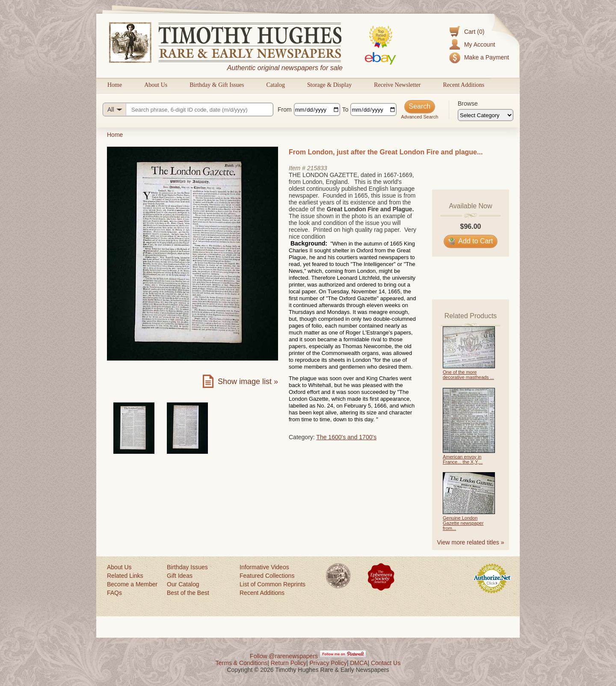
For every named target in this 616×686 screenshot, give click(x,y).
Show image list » (248, 381)
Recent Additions (463, 85)
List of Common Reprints (272, 584)
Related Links (125, 576)
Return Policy (289, 663)
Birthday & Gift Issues (217, 85)
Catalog (275, 85)
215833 (317, 168)
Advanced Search (419, 117)
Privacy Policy (328, 663)
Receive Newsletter (397, 85)
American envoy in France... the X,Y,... (463, 459)
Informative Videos (264, 567)
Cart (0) (474, 32)
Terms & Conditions (241, 663)
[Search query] (188, 109)
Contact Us (386, 663)
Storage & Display (329, 85)
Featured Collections (267, 576)
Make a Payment (487, 57)
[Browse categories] (486, 115)
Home (115, 85)
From (285, 109)
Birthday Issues (187, 567)
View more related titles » (471, 542)
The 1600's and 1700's (346, 437)
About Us (156, 85)
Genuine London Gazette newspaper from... (463, 523)
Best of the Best (188, 593)
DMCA (359, 663)
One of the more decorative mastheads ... (468, 375)
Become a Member (132, 584)
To (345, 109)
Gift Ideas (180, 576)
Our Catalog (183, 584)
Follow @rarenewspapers (284, 656)
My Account (480, 44)
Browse (468, 103)
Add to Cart (471, 241)
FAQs (114, 593)
